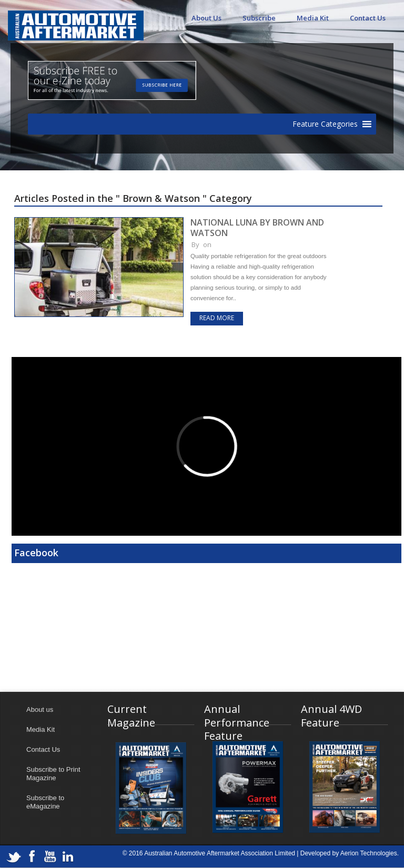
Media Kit (313, 18)
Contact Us (368, 18)
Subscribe (259, 18)
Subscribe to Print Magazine (53, 774)
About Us (206, 18)
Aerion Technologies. (370, 853)
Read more (217, 318)
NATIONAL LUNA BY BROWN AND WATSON (257, 228)
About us (40, 709)
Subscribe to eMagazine (45, 802)
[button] (325, 124)
